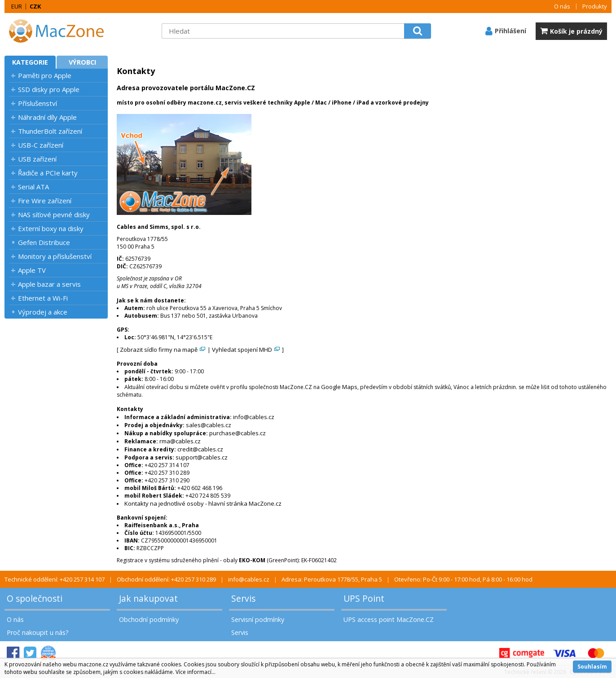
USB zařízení (37, 159)
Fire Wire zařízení (45, 201)
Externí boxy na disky (51, 228)
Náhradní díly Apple (47, 117)
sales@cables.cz (209, 425)
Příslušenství (37, 103)
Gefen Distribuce (44, 242)
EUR (17, 6)
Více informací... (196, 672)
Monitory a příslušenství (55, 256)
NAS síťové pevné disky (54, 214)
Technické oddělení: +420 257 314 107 (55, 579)
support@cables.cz (202, 457)
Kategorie (30, 62)
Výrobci (82, 62)
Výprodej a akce (43, 312)
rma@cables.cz (180, 441)
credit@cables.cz (200, 449)
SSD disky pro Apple (49, 89)
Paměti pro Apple (45, 75)
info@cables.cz (254, 417)
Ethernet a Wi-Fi (43, 298)
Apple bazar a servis (49, 284)
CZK (35, 6)
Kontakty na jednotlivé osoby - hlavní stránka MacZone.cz (203, 503)
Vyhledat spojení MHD (246, 350)
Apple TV (32, 270)
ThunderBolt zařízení (50, 131)
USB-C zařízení (41, 145)
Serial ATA (33, 187)
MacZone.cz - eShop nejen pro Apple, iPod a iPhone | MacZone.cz (61, 31)
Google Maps (339, 387)
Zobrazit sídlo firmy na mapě (163, 350)
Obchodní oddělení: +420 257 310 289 (166, 579)
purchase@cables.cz (238, 433)
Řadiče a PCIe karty (48, 173)
